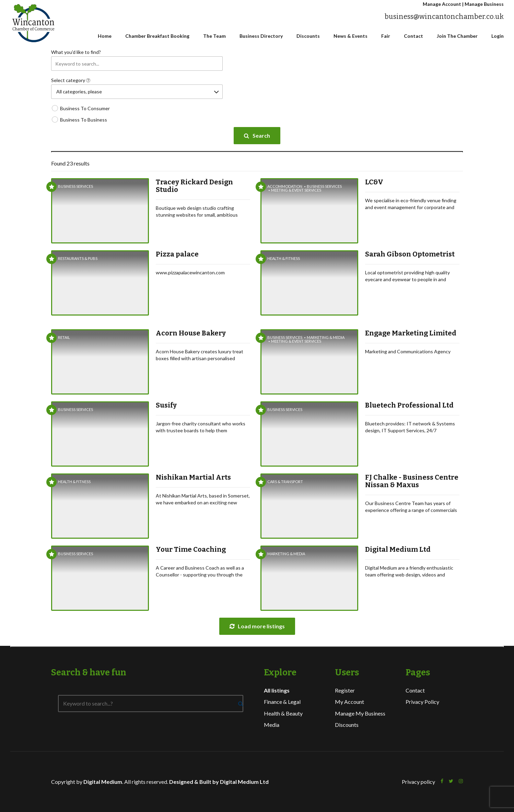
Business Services (75, 186)
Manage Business (484, 4)
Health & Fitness (284, 258)
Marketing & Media (326, 337)
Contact (413, 36)
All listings (277, 690)
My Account (349, 702)
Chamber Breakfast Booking (157, 36)
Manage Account (442, 4)
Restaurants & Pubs (78, 258)
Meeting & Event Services (296, 190)
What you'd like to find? (76, 52)
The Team (214, 36)
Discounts (308, 36)
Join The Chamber (457, 36)
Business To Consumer (85, 108)
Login (498, 36)
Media (272, 725)
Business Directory (261, 36)
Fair (386, 36)
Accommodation (285, 186)
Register (345, 690)
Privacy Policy (422, 702)
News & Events (351, 36)
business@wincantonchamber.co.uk (444, 17)
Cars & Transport (285, 482)
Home (105, 36)
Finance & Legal (282, 702)
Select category (71, 80)
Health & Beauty (283, 713)
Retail (64, 337)
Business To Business (84, 120)
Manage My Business (360, 713)
